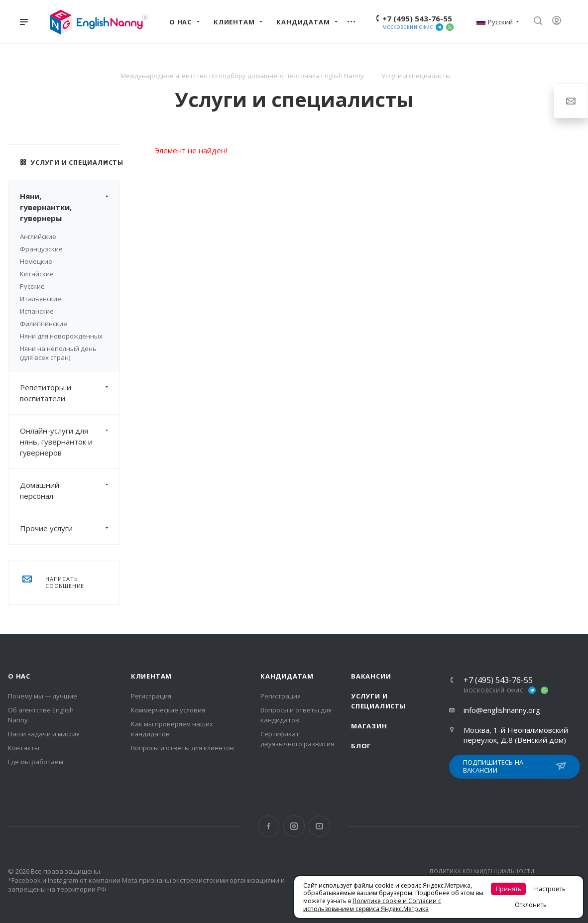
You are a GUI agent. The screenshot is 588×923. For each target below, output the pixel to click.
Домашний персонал (70, 490)
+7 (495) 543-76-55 (417, 18)
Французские (41, 249)
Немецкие (36, 261)
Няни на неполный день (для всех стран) (58, 353)
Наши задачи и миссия (44, 734)
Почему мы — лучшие (43, 696)
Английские (38, 236)
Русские (32, 286)
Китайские (37, 274)
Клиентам (151, 676)
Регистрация (151, 696)
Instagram (294, 826)
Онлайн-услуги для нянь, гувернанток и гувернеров (70, 442)
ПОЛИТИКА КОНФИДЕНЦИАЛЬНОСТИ (482, 871)
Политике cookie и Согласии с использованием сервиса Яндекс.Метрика (372, 905)
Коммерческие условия (168, 710)
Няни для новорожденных (61, 336)
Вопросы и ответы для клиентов (182, 748)
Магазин (369, 726)
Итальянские (41, 299)
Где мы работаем (36, 762)
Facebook (269, 826)
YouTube (319, 826)
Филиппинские (44, 324)
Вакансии (371, 676)
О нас (19, 676)
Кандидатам (287, 676)
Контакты (24, 748)
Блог (361, 746)
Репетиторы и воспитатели (70, 393)
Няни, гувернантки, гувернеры (70, 207)
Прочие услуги (70, 528)
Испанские (37, 311)
